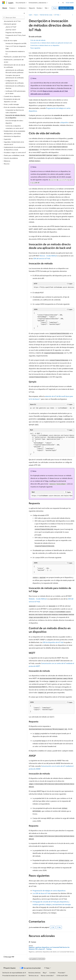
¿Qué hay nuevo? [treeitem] (11, 30)
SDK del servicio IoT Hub (42, 258)
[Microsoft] (4, 3)
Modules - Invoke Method (38, 599)
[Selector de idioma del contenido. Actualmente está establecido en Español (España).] (10, 968)
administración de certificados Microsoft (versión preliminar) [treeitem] (15, 71)
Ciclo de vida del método (38, 40)
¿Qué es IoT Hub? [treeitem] (11, 27)
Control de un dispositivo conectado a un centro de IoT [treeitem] (15, 127)
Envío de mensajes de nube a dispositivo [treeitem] (14, 122)
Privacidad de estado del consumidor (14, 975)
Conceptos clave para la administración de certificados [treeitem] (15, 77)
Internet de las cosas (46, 15)
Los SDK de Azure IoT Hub (41, 893)
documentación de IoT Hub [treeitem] (12, 21)
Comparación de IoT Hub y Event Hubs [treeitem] (16, 36)
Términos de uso (34, 975)
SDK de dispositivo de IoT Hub (53, 642)
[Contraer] (24, 13)
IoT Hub (57, 15)
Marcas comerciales (47, 975)
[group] (53, 287)
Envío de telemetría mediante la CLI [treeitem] (15, 53)
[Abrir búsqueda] (63, 3)
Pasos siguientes (35, 48)
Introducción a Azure (66, 8)
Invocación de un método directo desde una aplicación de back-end (51, 43)
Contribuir (52, 973)
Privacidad (61, 973)
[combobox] (14, 17)
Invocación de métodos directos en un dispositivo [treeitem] (15, 116)
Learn (30, 15)
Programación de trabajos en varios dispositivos (49, 891)
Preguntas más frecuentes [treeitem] (13, 32)
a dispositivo (64, 122)
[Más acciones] (73, 15)
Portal (55, 8)
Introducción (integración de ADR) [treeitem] (16, 43)
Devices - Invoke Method (48, 256)
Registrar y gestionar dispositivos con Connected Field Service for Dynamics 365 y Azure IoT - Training (49, 948)
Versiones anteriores (34, 973)
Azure (36, 15)
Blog (44, 973)
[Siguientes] (59, 3)
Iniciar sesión (70, 3)
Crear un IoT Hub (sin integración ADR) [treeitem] (16, 47)
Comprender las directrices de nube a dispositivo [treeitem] (15, 111)
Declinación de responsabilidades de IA (14, 973)
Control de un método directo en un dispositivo (45, 45)
